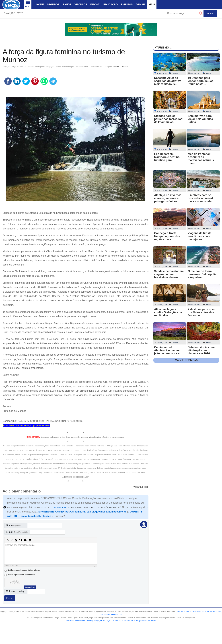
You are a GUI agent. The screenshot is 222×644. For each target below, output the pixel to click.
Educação (111, 5)
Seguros (53, 5)
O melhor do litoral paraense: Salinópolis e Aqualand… (202, 274)
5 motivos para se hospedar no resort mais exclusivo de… (201, 198)
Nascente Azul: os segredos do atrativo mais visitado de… (168, 81)
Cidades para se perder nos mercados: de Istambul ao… (169, 119)
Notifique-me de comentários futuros (24, 570)
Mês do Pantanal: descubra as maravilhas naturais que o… (201, 159)
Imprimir (125, 67)
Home (40, 5)
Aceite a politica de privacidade (21, 575)
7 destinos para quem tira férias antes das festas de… (202, 312)
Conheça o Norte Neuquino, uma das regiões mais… (167, 236)
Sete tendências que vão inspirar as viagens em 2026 (201, 350)
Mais (152, 5)
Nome (13, 526)
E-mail (17, 532)
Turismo (116, 67)
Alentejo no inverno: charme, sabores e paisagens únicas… (168, 198)
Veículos (81, 5)
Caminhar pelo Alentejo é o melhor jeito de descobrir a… (168, 350)
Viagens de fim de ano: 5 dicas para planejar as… (200, 236)
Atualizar (31, 587)
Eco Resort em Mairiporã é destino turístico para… (167, 157)
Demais (141, 5)
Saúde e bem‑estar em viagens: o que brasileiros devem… (169, 274)
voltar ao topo (141, 487)
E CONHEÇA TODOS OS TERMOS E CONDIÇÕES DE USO (86, 507)
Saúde (67, 5)
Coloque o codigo (16, 591)
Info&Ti (95, 5)
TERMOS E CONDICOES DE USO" (76, 477)
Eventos (127, 5)
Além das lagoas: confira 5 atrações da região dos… (168, 312)
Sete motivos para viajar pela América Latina (200, 119)
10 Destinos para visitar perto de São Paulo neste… (201, 81)
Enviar (10, 598)
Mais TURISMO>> (186, 360)
